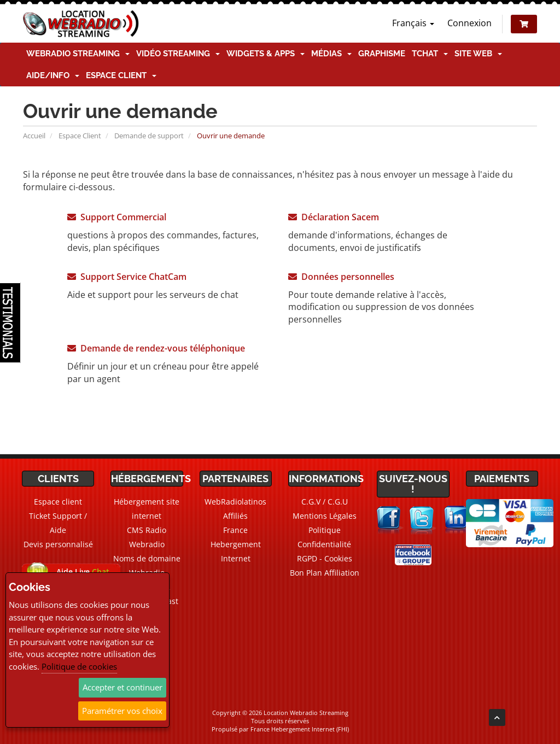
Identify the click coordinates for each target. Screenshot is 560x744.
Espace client (121, 75)
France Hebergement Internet (236, 544)
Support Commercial (117, 217)
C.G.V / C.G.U (325, 502)
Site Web (478, 54)
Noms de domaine (147, 558)
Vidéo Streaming (178, 54)
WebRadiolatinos (235, 502)
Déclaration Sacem (334, 217)
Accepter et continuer (122, 687)
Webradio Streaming (78, 54)
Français (413, 23)
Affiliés (235, 516)
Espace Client (80, 136)
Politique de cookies (79, 666)
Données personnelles (341, 277)
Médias (331, 54)
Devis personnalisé (58, 544)
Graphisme (382, 54)
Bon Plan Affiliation (325, 573)
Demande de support (149, 136)
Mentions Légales (325, 516)
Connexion (469, 23)
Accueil (34, 136)
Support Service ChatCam (127, 277)
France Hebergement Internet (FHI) (300, 729)
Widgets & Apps (266, 54)
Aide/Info (53, 75)
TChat (430, 54)
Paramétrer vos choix (122, 711)
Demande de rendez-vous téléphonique (156, 348)
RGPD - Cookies (325, 558)
